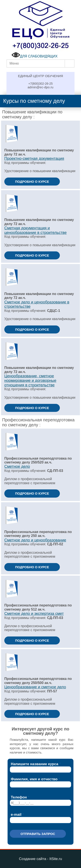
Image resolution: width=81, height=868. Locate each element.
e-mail (16, 815)
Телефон (19, 797)
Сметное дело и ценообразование (35, 540)
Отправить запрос (38, 834)
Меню (14, 63)
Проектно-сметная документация (34, 159)
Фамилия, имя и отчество (34, 779)
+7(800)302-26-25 (40, 84)
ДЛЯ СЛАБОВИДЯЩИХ (35, 56)
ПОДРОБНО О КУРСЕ (32, 182)
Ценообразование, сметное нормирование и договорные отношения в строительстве (30, 380)
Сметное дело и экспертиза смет (34, 614)
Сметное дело (17, 467)
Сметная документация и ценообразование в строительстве (35, 230)
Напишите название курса (35, 764)
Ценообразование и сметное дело (35, 687)
